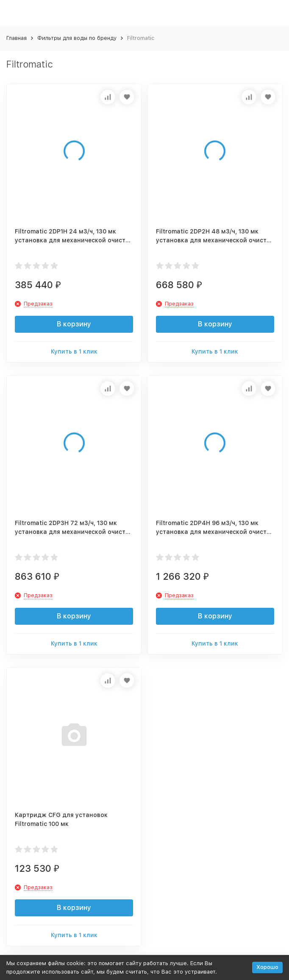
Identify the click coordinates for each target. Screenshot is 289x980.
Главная (17, 38)
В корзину (74, 324)
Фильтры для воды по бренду (77, 38)
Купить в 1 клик (74, 351)
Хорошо (267, 967)
